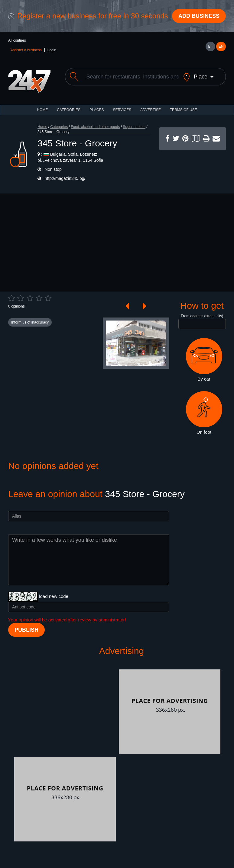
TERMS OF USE (184, 110)
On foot (204, 413)
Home (42, 127)
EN (221, 46)
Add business (199, 16)
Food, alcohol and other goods (95, 127)
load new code (54, 596)
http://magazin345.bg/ (65, 178)
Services (122, 110)
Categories (59, 127)
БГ (210, 46)
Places (97, 110)
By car (204, 360)
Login (52, 50)
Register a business (26, 50)
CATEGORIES (69, 110)
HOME (42, 110)
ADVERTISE (151, 110)
